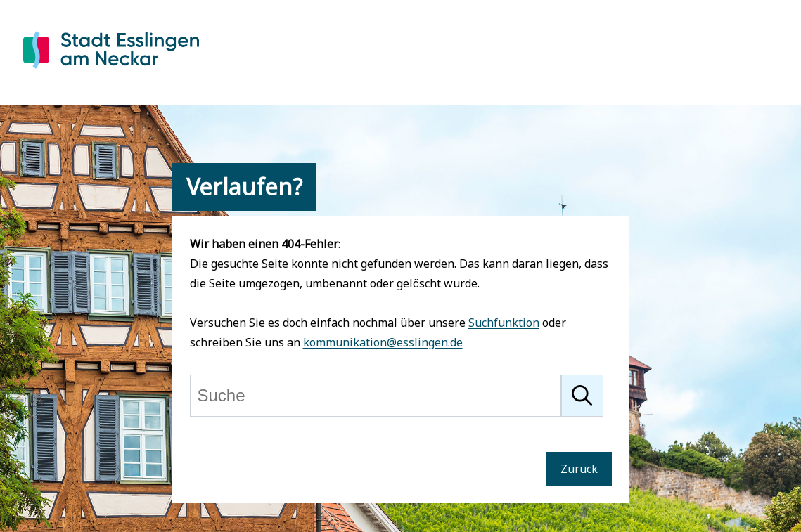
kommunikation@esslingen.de (383, 342)
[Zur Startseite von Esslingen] (111, 71)
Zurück (579, 469)
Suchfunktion (504, 323)
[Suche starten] (582, 396)
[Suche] (376, 396)
